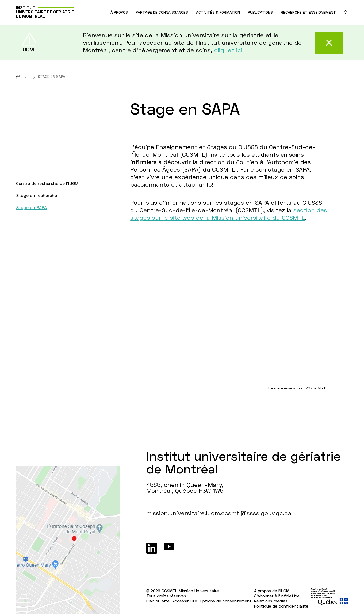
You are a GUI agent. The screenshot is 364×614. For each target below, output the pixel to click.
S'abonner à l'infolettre (277, 596)
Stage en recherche (37, 195)
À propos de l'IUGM (272, 591)
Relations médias (271, 601)
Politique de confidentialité (281, 606)
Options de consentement (226, 601)
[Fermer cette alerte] (329, 43)
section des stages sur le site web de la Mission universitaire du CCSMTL (229, 214)
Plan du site (158, 601)
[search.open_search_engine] (346, 12)
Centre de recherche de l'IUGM (47, 183)
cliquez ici (228, 50)
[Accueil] (23, 76)
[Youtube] (169, 548)
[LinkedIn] (152, 548)
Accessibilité (185, 601)
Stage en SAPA (31, 207)
